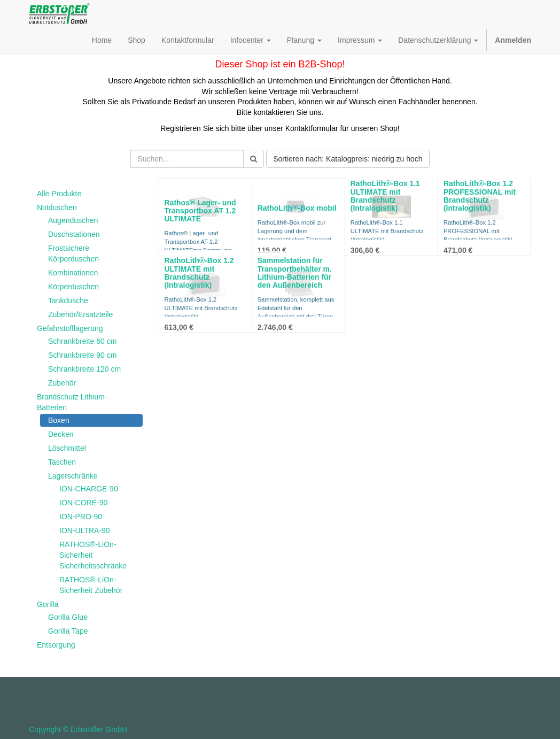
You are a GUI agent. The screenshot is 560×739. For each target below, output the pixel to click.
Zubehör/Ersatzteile (80, 314)
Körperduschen (73, 287)
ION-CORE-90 (83, 503)
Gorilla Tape (68, 631)
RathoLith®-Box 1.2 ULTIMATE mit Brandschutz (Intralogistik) (199, 273)
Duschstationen (74, 234)
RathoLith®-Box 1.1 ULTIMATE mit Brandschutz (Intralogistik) (385, 196)
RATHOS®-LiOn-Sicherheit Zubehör (91, 585)
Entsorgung (56, 645)
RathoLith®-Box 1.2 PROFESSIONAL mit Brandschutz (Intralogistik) (480, 196)
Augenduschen (73, 220)
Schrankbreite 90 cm (82, 355)
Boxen (59, 420)
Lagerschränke (73, 476)
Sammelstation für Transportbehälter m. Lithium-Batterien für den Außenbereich (295, 273)
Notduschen (57, 207)
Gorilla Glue (68, 617)
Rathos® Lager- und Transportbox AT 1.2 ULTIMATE (200, 211)
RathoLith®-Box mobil (297, 208)
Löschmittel (67, 448)
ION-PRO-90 (81, 517)
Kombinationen (73, 273)
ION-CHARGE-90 (89, 489)
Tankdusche (68, 301)
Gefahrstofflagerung (70, 328)
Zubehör (62, 383)
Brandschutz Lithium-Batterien (72, 402)
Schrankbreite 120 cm (84, 369)
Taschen (62, 462)
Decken (61, 434)
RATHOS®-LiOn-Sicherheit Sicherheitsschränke (93, 555)
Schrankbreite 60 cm (82, 341)
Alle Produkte (59, 194)
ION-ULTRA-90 (85, 530)
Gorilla (48, 604)
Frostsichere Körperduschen (73, 253)
